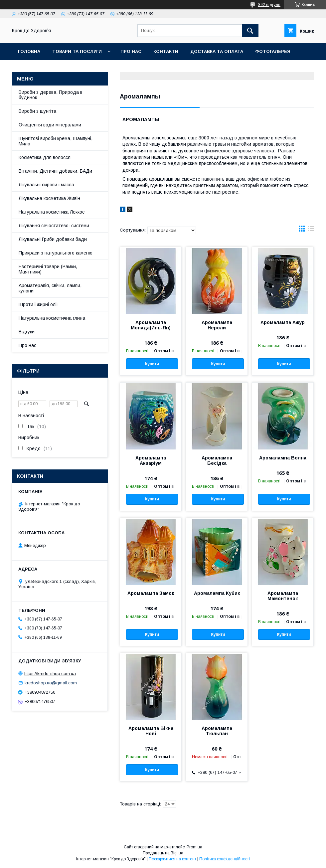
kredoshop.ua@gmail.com (51, 683)
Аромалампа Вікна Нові (151, 731)
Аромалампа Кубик (217, 593)
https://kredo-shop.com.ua (50, 673)
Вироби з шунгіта (37, 111)
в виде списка (311, 230)
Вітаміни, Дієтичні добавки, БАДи (55, 171)
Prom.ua (194, 847)
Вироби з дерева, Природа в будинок (51, 95)
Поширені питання (72, 69)
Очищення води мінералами (50, 125)
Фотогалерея (273, 51)
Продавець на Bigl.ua (163, 853)
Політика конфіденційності (225, 859)
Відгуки (27, 332)
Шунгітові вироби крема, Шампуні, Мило (56, 141)
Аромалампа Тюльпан (217, 731)
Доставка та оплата (217, 51)
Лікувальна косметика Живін (49, 198)
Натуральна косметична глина (52, 318)
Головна (29, 51)
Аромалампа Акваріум (151, 460)
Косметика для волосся (45, 157)
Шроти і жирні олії (38, 304)
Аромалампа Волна (283, 458)
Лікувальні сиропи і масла (46, 185)
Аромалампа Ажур (283, 322)
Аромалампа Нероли (217, 325)
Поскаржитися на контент (172, 859)
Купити (152, 364)
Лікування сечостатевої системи (54, 226)
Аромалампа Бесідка (217, 460)
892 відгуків (269, 5)
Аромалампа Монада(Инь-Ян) (151, 325)
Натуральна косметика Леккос (52, 212)
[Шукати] (250, 31)
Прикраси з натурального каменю (56, 253)
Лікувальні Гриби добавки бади (53, 239)
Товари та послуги (77, 51)
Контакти (166, 51)
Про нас (131, 51)
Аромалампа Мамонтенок (283, 596)
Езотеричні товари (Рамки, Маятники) (48, 269)
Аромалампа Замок (151, 593)
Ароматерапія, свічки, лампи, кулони (50, 288)
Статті (26, 69)
